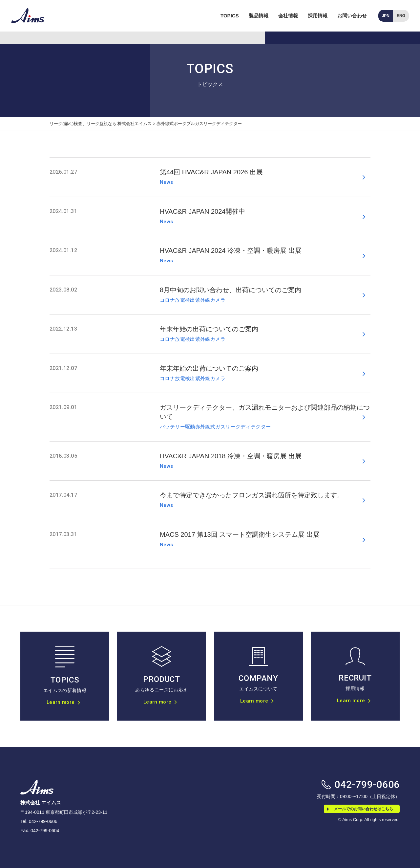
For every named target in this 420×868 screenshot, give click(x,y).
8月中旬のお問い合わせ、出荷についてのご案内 (231, 290)
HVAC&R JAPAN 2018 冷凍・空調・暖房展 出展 (231, 456)
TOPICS (230, 16)
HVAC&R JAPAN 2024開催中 (202, 211)
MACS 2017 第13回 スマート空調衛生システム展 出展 (240, 534)
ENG (401, 16)
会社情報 (288, 16)
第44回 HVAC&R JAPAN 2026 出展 (211, 172)
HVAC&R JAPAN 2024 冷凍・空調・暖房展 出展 (231, 250)
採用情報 (318, 16)
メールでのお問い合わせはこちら (360, 809)
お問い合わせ (352, 16)
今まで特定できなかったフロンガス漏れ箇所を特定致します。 (252, 495)
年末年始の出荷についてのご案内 (209, 329)
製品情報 (259, 16)
